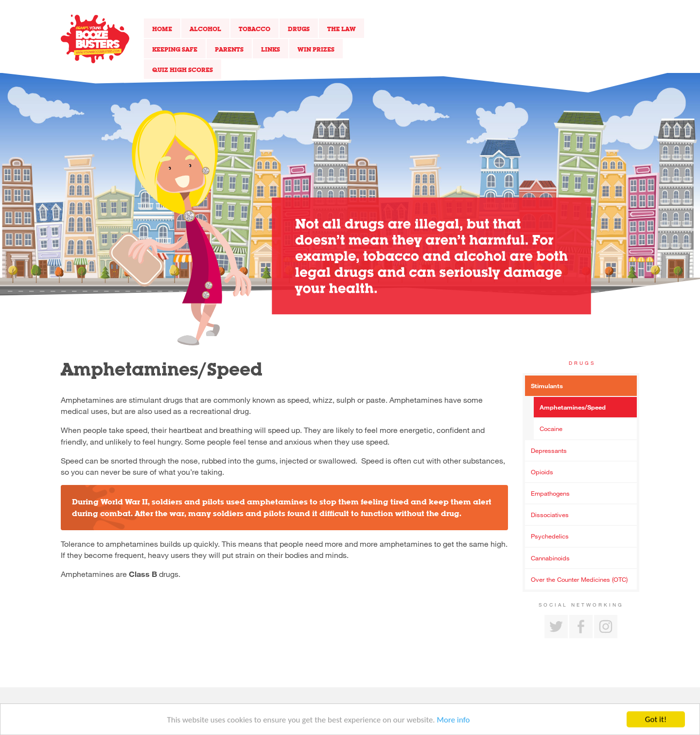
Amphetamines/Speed (573, 407)
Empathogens (550, 493)
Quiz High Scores (183, 70)
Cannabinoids (550, 558)
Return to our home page (95, 39)
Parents (229, 49)
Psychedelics (550, 536)
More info (454, 721)
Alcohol (205, 29)
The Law (341, 29)
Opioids (542, 472)
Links (271, 49)
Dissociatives (550, 515)
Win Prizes (316, 49)
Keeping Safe (175, 49)
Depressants (549, 450)
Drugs (299, 29)
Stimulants (547, 386)
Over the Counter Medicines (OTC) (579, 579)
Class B (143, 574)
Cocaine (551, 429)
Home (162, 29)
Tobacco (254, 29)
